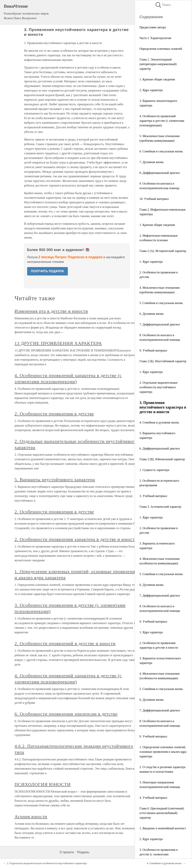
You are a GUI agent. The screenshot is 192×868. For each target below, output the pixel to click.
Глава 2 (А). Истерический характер (163, 251)
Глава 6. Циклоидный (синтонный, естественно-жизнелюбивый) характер (162, 813)
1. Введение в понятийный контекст (163, 828)
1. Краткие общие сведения (157, 79)
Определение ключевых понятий (161, 49)
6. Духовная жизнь (152, 314)
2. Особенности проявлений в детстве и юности (65, 643)
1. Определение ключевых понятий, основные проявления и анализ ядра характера (163, 752)
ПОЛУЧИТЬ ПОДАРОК (47, 271)
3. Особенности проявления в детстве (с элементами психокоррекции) (159, 854)
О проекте (67, 852)
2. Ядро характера (151, 90)
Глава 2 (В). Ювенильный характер (162, 459)
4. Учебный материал (153, 798)
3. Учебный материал (153, 496)
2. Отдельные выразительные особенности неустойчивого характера (158, 387)
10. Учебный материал (154, 199)
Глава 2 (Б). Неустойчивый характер (163, 361)
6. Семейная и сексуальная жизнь (161, 151)
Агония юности (31, 817)
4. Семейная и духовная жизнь (159, 422)
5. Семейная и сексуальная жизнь (161, 303)
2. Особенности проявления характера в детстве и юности (76, 539)
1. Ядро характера (151, 262)
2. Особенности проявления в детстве (54, 414)
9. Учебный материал (153, 350)
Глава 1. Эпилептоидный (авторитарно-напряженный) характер (158, 64)
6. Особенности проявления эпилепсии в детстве (66, 714)
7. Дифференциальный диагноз (160, 324)
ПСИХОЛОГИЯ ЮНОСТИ (43, 784)
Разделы (83, 852)
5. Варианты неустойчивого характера (55, 480)
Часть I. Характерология (155, 38)
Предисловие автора (153, 27)
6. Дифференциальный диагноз (160, 448)
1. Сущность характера (154, 470)
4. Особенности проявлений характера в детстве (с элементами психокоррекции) (162, 121)
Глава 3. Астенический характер (160, 507)
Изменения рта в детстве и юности (51, 311)
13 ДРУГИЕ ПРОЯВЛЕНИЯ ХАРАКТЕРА (58, 343)
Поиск (163, 5)
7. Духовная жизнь (152, 162)
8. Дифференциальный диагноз (160, 173)
